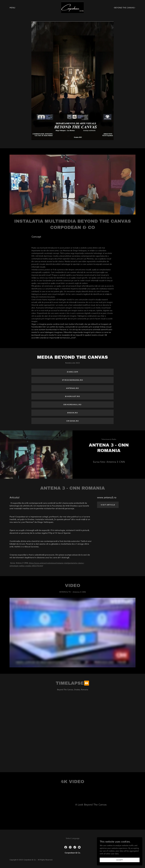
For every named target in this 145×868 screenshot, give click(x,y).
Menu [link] (12, 8)
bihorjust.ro (72, 396)
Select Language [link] (73, 838)
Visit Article (108, 505)
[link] (72, 7)
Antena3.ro (72, 388)
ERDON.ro (72, 413)
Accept (120, 860)
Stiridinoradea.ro (72, 380)
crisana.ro (72, 421)
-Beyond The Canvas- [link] (124, 8)
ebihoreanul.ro (72, 405)
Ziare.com (72, 372)
